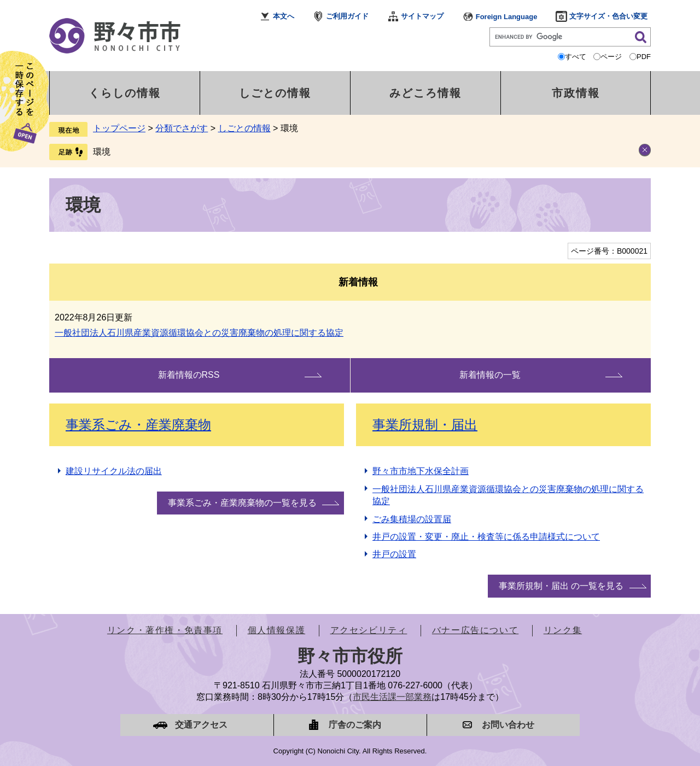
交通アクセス (201, 725)
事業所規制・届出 (425, 425)
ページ (611, 57)
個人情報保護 (277, 630)
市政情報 (576, 93)
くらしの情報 (125, 93)
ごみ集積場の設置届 (412, 519)
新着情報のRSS (189, 375)
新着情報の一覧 (490, 375)
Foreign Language (507, 17)
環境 (102, 152)
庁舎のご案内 (355, 725)
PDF (644, 57)
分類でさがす (182, 128)
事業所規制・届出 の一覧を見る (561, 586)
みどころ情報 (425, 93)
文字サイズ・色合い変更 (608, 16)
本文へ (284, 16)
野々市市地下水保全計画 (421, 471)
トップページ (119, 128)
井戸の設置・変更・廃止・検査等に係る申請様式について (486, 537)
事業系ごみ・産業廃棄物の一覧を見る (242, 503)
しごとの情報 (275, 93)
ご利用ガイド (347, 16)
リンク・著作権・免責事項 (165, 630)
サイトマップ (422, 16)
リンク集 (563, 630)
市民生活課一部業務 (392, 697)
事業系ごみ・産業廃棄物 (138, 425)
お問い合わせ (508, 725)
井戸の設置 (394, 554)
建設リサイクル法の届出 (114, 471)
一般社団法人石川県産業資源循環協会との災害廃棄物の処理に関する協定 (199, 333)
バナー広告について (475, 630)
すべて (576, 57)
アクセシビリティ (369, 630)
